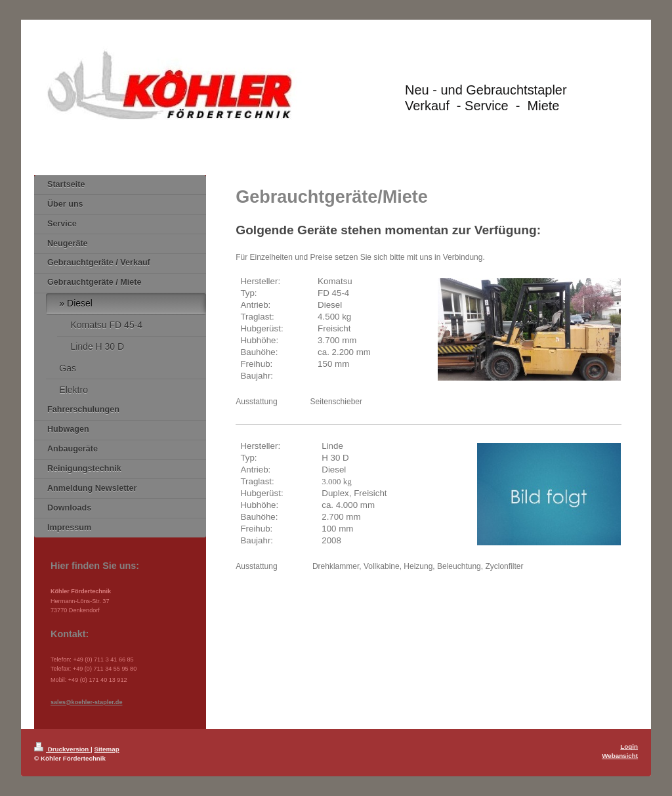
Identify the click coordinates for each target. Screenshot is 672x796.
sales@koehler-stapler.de (86, 702)
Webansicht (620, 756)
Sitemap (107, 749)
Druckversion (62, 749)
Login (629, 746)
